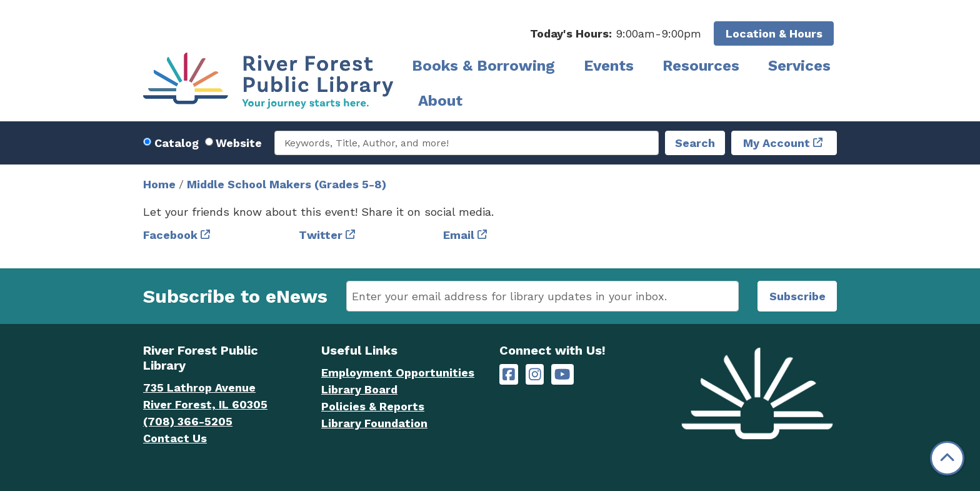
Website (239, 143)
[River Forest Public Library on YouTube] (562, 374)
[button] (616, 33)
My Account (777, 143)
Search (695, 143)
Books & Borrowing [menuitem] (483, 66)
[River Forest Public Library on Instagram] (535, 374)
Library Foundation (374, 423)
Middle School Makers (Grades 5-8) (287, 184)
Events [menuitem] (609, 66)
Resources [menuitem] (701, 66)
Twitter (321, 235)
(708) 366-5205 (188, 421)
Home (159, 184)
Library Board (359, 389)
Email (459, 235)
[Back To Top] (947, 458)
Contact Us (175, 438)
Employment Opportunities (398, 372)
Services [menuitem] (799, 66)
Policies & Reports (373, 406)
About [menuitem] (440, 101)
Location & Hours (774, 33)
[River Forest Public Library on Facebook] (509, 374)
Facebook (170, 235)
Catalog (177, 143)
